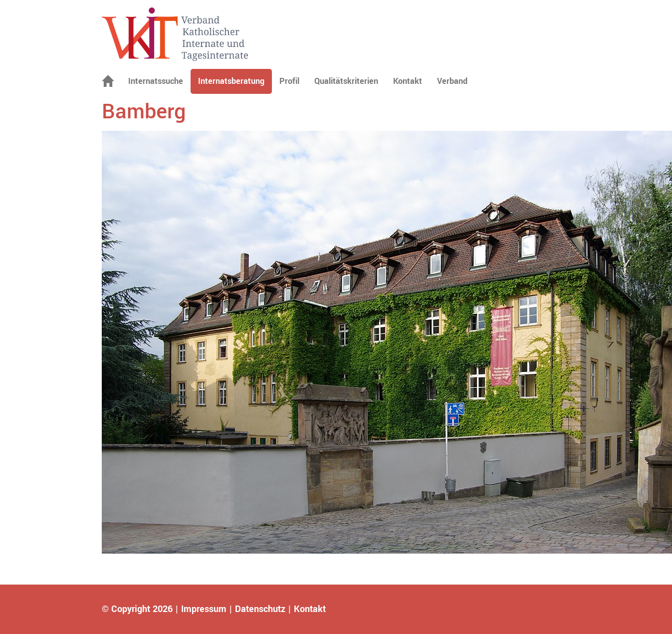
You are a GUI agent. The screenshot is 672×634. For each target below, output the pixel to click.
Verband (452, 81)
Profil (289, 81)
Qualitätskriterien (346, 81)
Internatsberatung (231, 81)
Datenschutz (260, 609)
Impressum (204, 609)
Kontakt (408, 81)
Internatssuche (156, 81)
